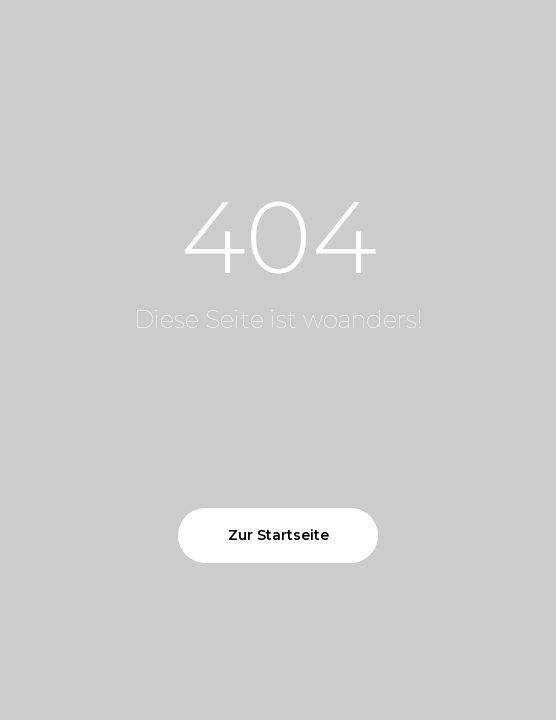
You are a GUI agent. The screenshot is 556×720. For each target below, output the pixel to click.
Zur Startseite (278, 535)
